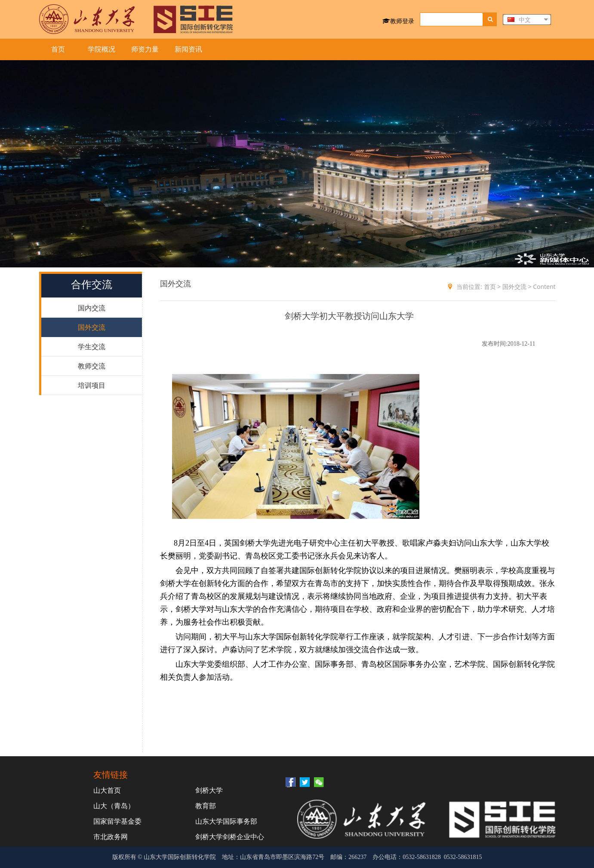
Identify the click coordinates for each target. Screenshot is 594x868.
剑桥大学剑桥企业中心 (230, 837)
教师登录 (398, 21)
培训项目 (92, 385)
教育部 (206, 806)
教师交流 (92, 366)
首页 (58, 49)
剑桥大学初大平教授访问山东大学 (349, 316)
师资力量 (145, 49)
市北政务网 (111, 837)
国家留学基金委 (117, 821)
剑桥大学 (209, 790)
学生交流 (92, 347)
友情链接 (111, 774)
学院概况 (102, 49)
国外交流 (92, 327)
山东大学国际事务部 (226, 821)
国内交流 (92, 308)
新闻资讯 (188, 49)
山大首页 (107, 790)
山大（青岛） (114, 806)
